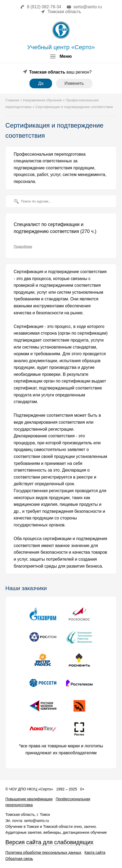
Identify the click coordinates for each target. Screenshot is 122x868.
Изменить (74, 83)
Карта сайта (95, 852)
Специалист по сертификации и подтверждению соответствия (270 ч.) (55, 228)
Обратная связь (19, 859)
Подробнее (23, 246)
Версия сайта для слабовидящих (49, 842)
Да (41, 83)
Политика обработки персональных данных (43, 852)
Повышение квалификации (29, 799)
